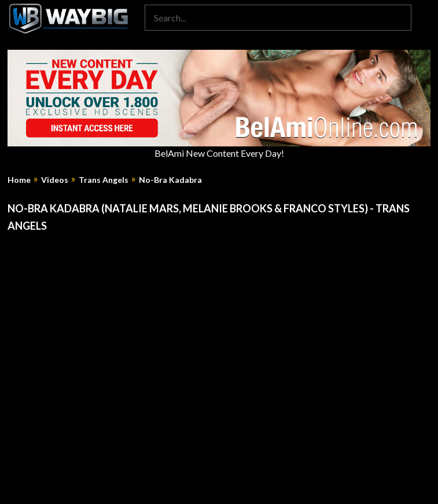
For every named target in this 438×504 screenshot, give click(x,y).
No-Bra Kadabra (170, 180)
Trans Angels (104, 180)
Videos (55, 180)
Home (19, 180)
